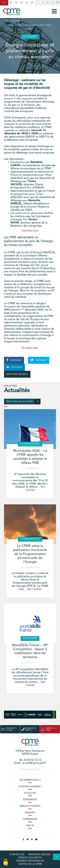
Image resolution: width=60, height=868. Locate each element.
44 (11, 3)
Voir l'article (34, 589)
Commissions (30, 819)
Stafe (38, 769)
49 (16, 3)
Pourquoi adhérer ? (30, 787)
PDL (4, 3)
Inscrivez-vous (30, 231)
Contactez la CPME (30, 864)
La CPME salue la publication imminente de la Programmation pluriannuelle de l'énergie (30, 554)
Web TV (30, 826)
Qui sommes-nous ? (30, 780)
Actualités (30, 793)
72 (27, 3)
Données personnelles (30, 861)
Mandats (30, 813)
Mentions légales (39, 854)
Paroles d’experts (30, 806)
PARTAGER (14, 360)
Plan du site (17, 854)
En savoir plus (30, 348)
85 (32, 3)
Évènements (30, 800)
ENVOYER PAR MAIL (17, 374)
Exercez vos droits (30, 858)
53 (21, 3)
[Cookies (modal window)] (6, 863)
